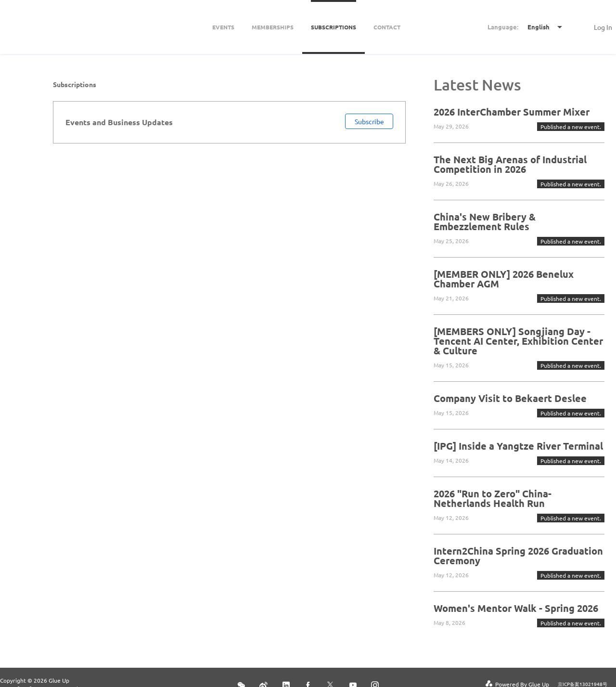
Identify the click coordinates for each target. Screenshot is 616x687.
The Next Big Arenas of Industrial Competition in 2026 (510, 164)
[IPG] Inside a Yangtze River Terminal (518, 446)
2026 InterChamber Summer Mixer (512, 112)
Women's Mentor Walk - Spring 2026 (516, 608)
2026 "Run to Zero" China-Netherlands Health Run (493, 498)
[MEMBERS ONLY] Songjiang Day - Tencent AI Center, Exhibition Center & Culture (518, 341)
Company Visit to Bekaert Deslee (510, 398)
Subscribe (369, 121)
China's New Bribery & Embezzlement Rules (485, 221)
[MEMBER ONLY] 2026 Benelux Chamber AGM (504, 279)
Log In (603, 27)
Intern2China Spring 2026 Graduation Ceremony (518, 556)
